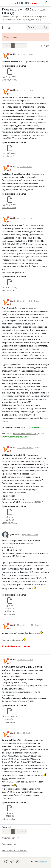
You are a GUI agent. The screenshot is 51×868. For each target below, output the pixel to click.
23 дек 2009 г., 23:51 (25, 90)
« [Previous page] (4, 46)
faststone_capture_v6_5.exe (15, 290)
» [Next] (25, 46)
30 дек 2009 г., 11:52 (25, 625)
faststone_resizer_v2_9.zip (14, 208)
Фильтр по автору (10, 838)
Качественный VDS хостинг (15, 851)
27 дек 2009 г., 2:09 (25, 167)
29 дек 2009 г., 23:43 (25, 448)
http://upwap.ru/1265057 (32, 502)
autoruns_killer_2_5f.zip (13, 819)
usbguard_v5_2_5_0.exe (13, 523)
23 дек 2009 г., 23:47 (25, 55)
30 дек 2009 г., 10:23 (30, 535)
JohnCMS (43, 862)
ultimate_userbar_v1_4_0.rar (15, 80)
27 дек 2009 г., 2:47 (25, 301)
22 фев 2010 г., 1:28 (25, 733)
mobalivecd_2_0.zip (11, 156)
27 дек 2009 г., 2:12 (25, 218)
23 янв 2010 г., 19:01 (25, 660)
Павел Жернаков (20, 701)
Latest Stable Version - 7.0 (25, 434)
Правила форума (10, 844)
